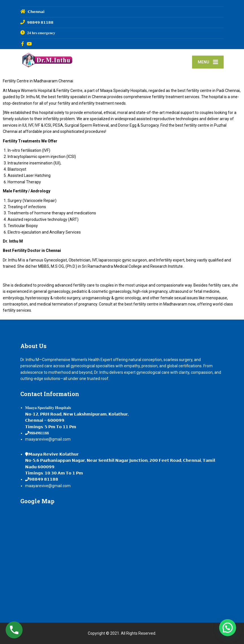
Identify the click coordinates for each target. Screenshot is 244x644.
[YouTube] (30, 44)
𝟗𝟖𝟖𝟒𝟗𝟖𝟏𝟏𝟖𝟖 (39, 433)
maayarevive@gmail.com (48, 439)
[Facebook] (23, 44)
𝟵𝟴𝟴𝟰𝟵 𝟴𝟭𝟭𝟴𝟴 (44, 479)
